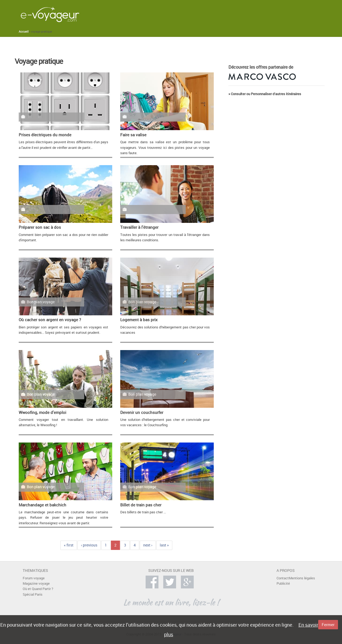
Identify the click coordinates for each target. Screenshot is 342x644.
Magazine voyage (36, 583)
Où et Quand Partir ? (38, 589)
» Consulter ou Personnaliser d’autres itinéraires (265, 94)
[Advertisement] (221, 14)
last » (164, 545)
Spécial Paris (33, 594)
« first (69, 545)
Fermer (328, 624)
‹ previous (89, 545)
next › (148, 545)
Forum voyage (34, 578)
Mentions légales (302, 578)
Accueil (24, 32)
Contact (283, 578)
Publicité (283, 583)
